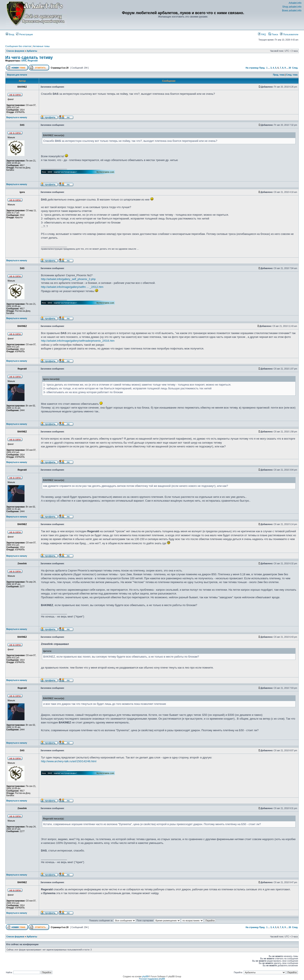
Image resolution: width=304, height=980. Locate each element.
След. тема (292, 75)
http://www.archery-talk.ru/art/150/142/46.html (69, 761)
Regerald (33, 61)
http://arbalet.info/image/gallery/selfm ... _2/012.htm (72, 287)
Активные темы (41, 46)
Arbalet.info (295, 3)
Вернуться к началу (17, 117)
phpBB (145, 977)
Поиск (273, 34)
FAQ (262, 34)
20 (290, 68)
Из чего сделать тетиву (29, 57)
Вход (10, 34)
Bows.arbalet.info (292, 11)
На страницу (252, 68)
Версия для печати (17, 75)
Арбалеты (32, 51)
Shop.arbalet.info (292, 7)
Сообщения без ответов (18, 46)
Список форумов (15, 51)
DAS (24, 61)
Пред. (262, 68)
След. (295, 68)
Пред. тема (279, 75)
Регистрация (24, 34)
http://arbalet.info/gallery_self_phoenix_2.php (68, 279)
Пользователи (289, 34)
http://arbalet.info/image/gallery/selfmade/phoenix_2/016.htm (78, 341)
